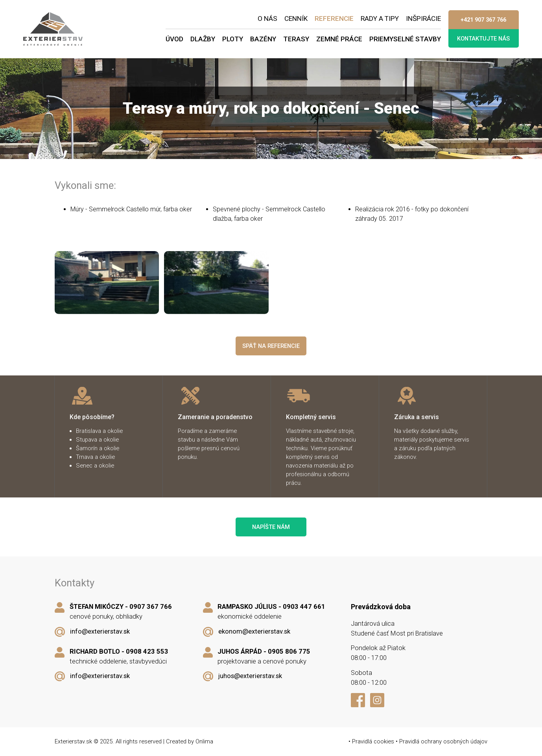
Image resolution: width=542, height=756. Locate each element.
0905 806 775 (289, 652)
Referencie (334, 18)
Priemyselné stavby (405, 39)
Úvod (174, 39)
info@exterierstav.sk (100, 631)
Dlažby (203, 39)
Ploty (233, 39)
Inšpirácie (423, 18)
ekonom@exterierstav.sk (254, 631)
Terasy (296, 39)
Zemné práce (339, 39)
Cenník (296, 18)
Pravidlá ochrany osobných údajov (443, 741)
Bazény (263, 39)
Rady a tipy (380, 18)
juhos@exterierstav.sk (250, 676)
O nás (267, 18)
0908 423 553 (147, 652)
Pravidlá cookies (373, 741)
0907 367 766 (151, 607)
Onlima (204, 741)
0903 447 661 (304, 607)
